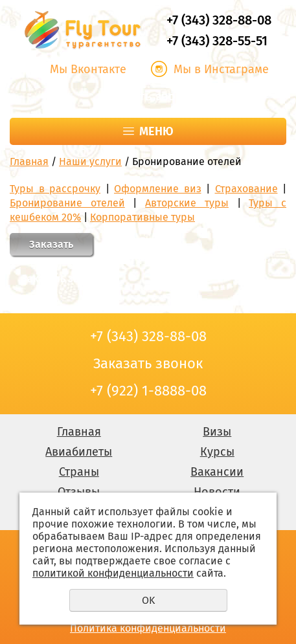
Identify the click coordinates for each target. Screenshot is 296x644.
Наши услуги (90, 161)
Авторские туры (187, 203)
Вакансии (217, 472)
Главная (29, 161)
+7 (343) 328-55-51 (217, 41)
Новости (217, 492)
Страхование (246, 189)
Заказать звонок (148, 96)
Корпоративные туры (142, 217)
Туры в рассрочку (55, 189)
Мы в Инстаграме (221, 69)
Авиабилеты (79, 452)
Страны (79, 472)
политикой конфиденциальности (113, 573)
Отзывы (79, 492)
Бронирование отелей (67, 203)
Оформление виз (158, 189)
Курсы (217, 452)
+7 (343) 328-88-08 (219, 20)
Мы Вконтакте (88, 69)
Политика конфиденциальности (148, 628)
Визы (217, 432)
